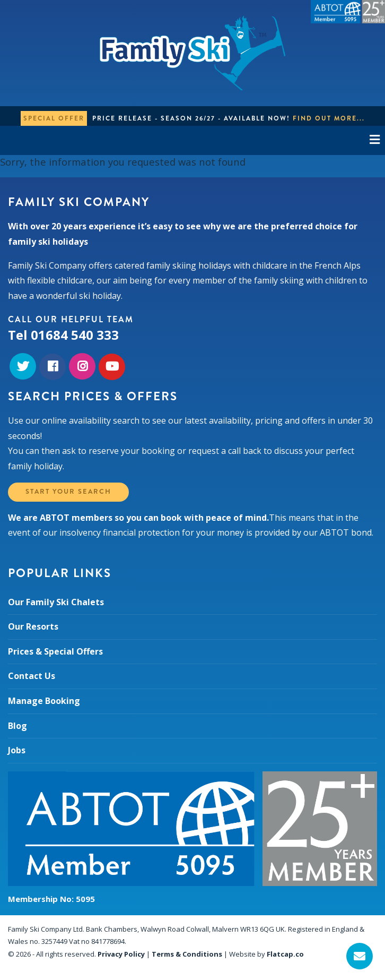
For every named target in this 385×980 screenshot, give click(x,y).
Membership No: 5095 (51, 899)
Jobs (17, 750)
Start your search (68, 492)
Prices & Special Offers (55, 651)
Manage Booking (44, 701)
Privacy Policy (121, 954)
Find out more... (329, 118)
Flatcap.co (285, 954)
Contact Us (32, 676)
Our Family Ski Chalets (56, 602)
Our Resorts (33, 626)
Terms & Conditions (187, 954)
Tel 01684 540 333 (63, 335)
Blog (17, 726)
